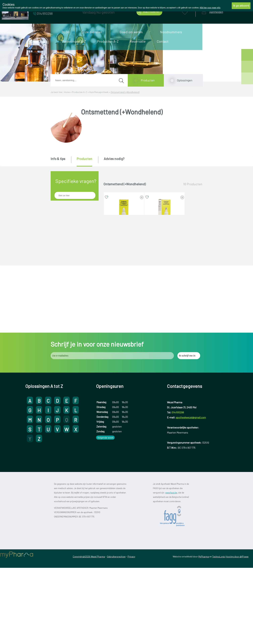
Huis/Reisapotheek (99, 92)
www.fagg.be (171, 569)
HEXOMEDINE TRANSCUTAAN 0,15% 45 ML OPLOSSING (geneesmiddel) (164, 363)
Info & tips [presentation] (58, 159)
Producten (148, 80)
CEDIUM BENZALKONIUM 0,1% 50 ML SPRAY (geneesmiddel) (164, 233)
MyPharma (204, 633)
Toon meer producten (153, 393)
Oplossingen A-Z (74, 41)
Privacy (131, 633)
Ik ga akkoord (241, 6)
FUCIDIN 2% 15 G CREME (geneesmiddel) (124, 297)
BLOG (66, 32)
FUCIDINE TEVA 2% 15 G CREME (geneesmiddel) (124, 362)
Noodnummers (171, 32)
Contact (163, 41)
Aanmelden (216, 12)
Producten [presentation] (84, 159)
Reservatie (138, 41)
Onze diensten (92, 32)
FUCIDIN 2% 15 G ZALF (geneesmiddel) (164, 297)
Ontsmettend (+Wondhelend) (125, 92)
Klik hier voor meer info (210, 8)
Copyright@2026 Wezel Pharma (89, 633)
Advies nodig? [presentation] (114, 159)
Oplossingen (185, 80)
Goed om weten (131, 32)
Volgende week (105, 514)
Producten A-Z (108, 41)
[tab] (61, 161)
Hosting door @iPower (237, 633)
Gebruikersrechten (116, 633)
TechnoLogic (219, 633)
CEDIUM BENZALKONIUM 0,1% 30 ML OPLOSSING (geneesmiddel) (124, 233)
